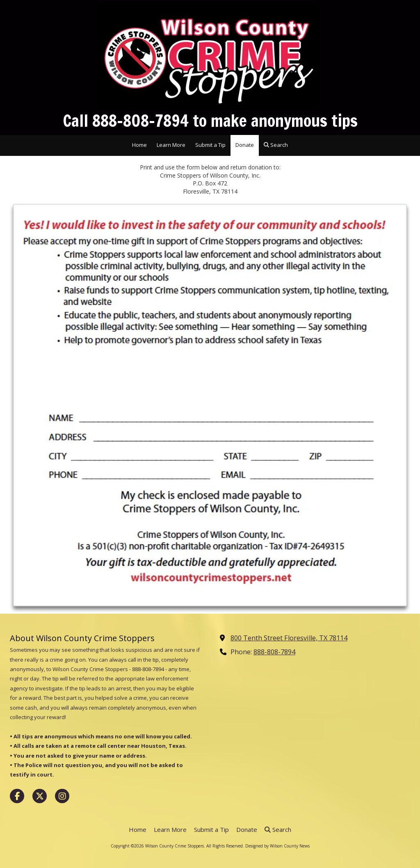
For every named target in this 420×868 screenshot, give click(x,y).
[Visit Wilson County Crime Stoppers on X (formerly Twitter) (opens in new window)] (40, 796)
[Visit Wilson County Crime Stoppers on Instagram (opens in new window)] (62, 796)
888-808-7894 (274, 652)
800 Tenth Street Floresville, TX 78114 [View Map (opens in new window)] (289, 638)
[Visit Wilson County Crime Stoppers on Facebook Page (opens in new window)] (17, 796)
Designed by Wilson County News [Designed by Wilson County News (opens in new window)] (277, 846)
